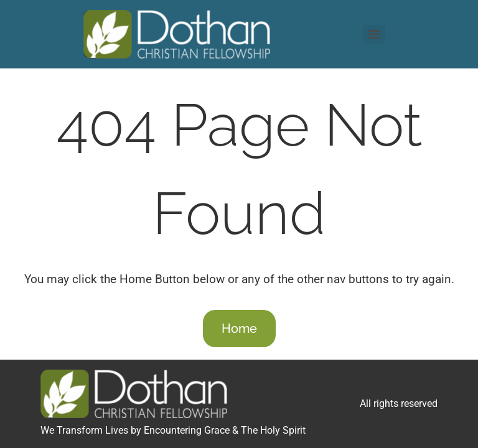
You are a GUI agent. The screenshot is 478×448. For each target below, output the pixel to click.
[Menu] (374, 34)
